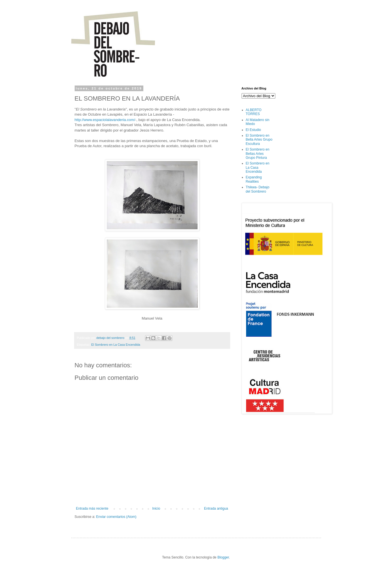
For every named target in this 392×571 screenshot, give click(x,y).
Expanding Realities (254, 179)
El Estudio (253, 130)
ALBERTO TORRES (254, 112)
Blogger (223, 557)
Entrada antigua (216, 509)
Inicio (156, 509)
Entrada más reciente (92, 509)
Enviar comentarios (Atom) (116, 517)
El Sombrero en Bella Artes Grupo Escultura (259, 140)
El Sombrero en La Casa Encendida (116, 345)
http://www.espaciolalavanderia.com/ (105, 120)
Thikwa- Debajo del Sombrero (258, 189)
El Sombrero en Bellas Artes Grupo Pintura (258, 154)
